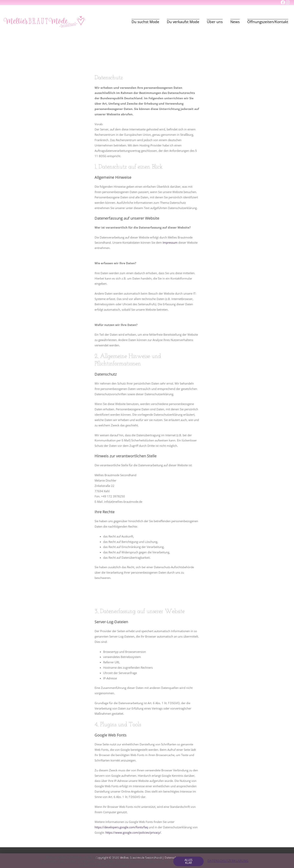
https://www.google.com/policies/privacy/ (133, 832)
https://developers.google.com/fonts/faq (121, 827)
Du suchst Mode (145, 22)
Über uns (215, 22)
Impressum (170, 242)
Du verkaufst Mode (183, 22)
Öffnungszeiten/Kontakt (268, 22)
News (235, 22)
